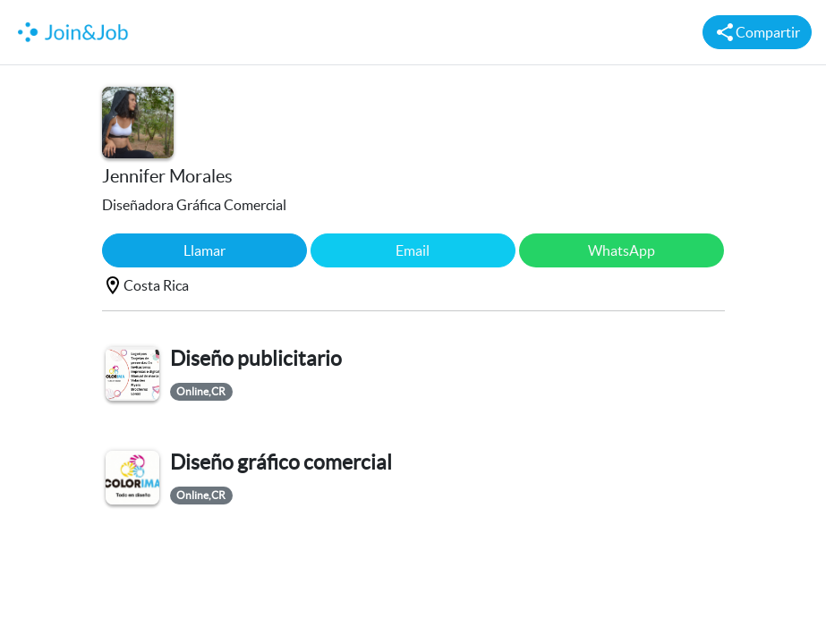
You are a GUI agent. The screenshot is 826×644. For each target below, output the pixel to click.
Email (413, 250)
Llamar (204, 250)
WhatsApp (622, 250)
